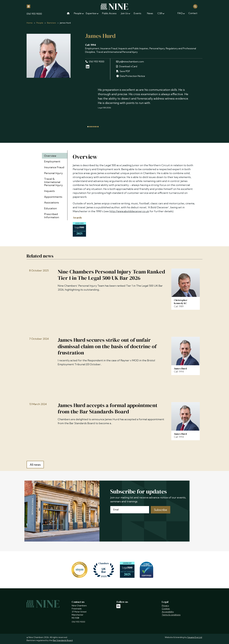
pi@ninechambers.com (130, 62)
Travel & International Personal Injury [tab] (53, 182)
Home (30, 23)
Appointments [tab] (53, 197)
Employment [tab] (52, 161)
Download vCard (127, 66)
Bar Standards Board (63, 640)
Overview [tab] (50, 156)
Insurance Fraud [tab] (54, 167)
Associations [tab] (51, 203)
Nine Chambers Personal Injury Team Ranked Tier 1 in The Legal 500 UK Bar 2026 (111, 275)
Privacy (165, 606)
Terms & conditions (171, 615)
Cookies (166, 609)
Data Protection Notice (131, 76)
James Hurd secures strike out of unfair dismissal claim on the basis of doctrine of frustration (107, 346)
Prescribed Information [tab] (52, 216)
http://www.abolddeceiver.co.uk (129, 211)
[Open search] (195, 6)
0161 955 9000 (34, 14)
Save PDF (123, 71)
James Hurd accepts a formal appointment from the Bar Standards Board (108, 408)
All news (35, 465)
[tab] (88, 127)
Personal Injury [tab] (53, 173)
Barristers (52, 23)
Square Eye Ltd (195, 637)
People (40, 23)
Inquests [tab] (49, 191)
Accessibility (168, 612)
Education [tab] (50, 208)
